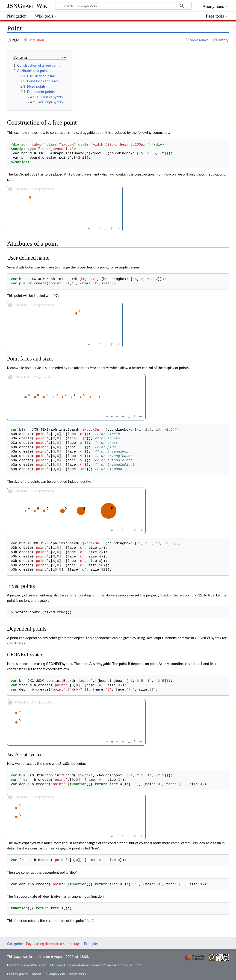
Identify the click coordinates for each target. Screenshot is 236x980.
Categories (15, 944)
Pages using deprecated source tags (53, 944)
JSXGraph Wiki (28, 6)
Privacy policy (17, 974)
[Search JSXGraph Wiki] (124, 6)
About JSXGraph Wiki (48, 974)
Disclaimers (77, 974)
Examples (91, 944)
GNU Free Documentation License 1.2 (77, 965)
